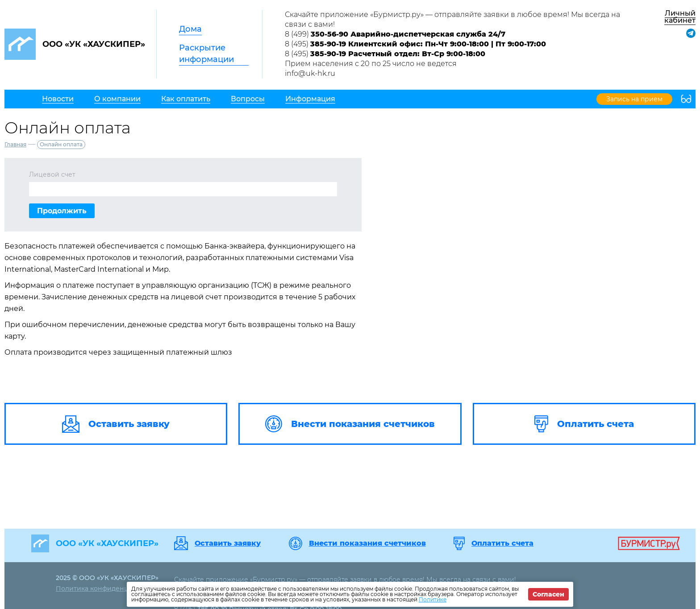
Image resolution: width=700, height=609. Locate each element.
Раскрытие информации (206, 54)
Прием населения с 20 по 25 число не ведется (371, 64)
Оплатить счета (502, 543)
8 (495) (415, 44)
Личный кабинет (680, 17)
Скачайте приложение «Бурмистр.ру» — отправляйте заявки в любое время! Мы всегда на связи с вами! (452, 19)
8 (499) (395, 34)
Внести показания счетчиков (367, 543)
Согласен (548, 594)
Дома (190, 29)
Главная (15, 144)
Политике (433, 599)
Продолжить (62, 211)
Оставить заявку (228, 543)
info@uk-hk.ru (310, 73)
